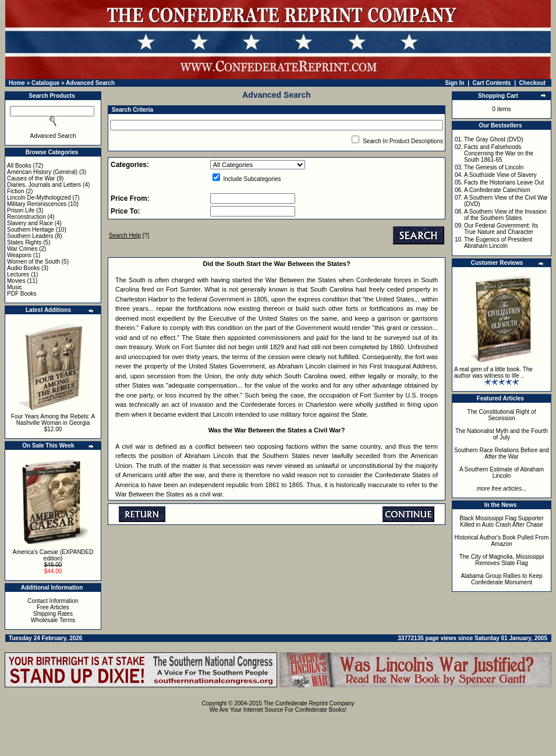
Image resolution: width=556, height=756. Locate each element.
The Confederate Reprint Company (309, 703)
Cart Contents (492, 83)
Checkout (533, 83)
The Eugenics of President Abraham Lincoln (498, 243)
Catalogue (45, 83)
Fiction (15, 191)
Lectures (18, 274)
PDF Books (22, 294)
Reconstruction (26, 217)
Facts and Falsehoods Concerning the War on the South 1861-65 (499, 153)
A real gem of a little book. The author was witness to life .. (493, 372)
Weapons (19, 255)
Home (17, 83)
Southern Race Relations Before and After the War (502, 453)
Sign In (454, 83)
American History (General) (42, 172)
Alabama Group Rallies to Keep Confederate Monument (501, 579)
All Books (19, 166)
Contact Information (53, 601)
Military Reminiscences (37, 204)
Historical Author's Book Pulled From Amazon (502, 541)
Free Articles (53, 607)
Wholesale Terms (53, 620)
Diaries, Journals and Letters (44, 185)
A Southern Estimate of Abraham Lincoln (502, 473)
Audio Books (23, 268)
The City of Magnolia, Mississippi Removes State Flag (502, 560)
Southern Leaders (30, 236)
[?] (129, 235)
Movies (16, 281)
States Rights (24, 242)
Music (15, 287)
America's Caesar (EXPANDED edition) (53, 555)
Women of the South (33, 262)
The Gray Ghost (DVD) (494, 139)
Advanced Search (90, 83)
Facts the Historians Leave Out (504, 182)
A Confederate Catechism (497, 190)
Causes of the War (31, 178)
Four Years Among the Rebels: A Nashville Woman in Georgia (53, 420)
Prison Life (21, 210)
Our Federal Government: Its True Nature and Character (501, 229)
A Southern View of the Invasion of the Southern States (505, 215)
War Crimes (22, 249)
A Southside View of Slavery (500, 175)
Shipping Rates (53, 614)
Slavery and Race (30, 223)
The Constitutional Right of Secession (502, 415)
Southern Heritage (31, 230)
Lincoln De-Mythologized (39, 198)
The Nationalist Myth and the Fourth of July (502, 434)
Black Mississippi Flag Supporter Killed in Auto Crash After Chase (502, 521)
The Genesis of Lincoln (494, 167)
